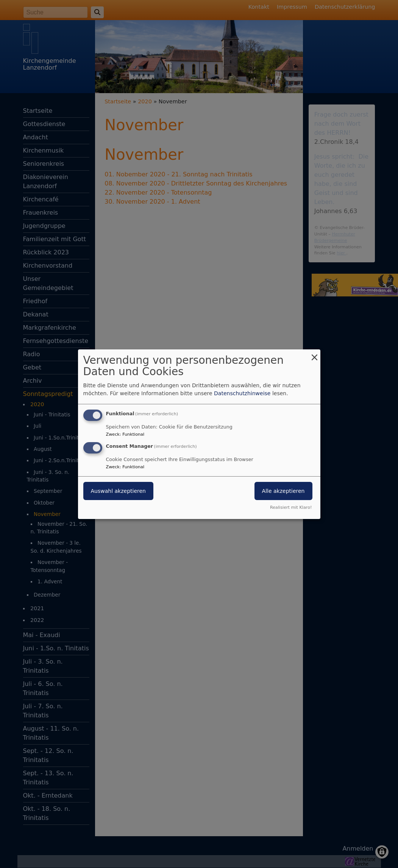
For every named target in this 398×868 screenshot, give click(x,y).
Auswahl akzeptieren (118, 491)
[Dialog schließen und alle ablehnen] (315, 354)
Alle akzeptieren (283, 491)
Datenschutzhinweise (242, 393)
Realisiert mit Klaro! (291, 507)
